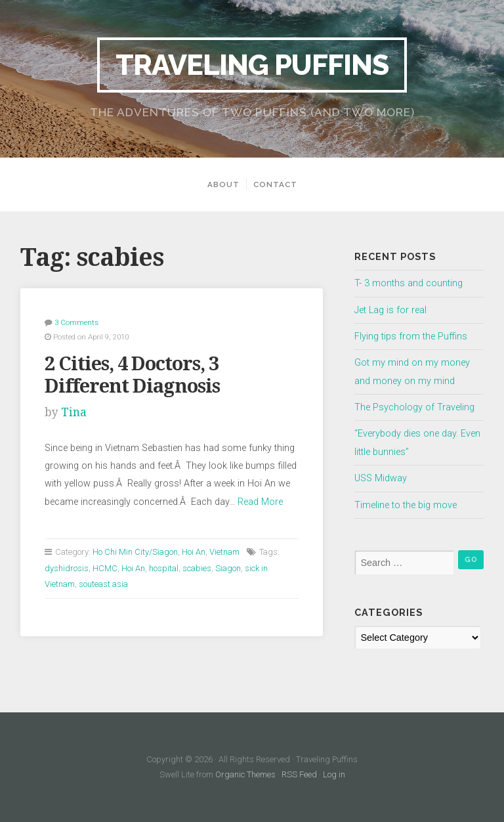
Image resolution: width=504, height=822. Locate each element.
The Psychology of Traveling (414, 407)
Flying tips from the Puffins (411, 336)
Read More (260, 502)
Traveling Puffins (252, 65)
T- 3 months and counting (409, 283)
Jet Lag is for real (390, 310)
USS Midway (381, 478)
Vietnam (224, 552)
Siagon (228, 568)
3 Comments (76, 322)
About (223, 184)
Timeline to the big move (406, 505)
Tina (74, 412)
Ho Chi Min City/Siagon (135, 552)
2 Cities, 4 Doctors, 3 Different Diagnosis (132, 375)
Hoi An (194, 552)
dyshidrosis (67, 568)
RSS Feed (299, 774)
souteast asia (103, 584)
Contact (275, 184)
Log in (334, 774)
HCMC (105, 568)
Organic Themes (245, 774)
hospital (164, 568)
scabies (197, 568)
